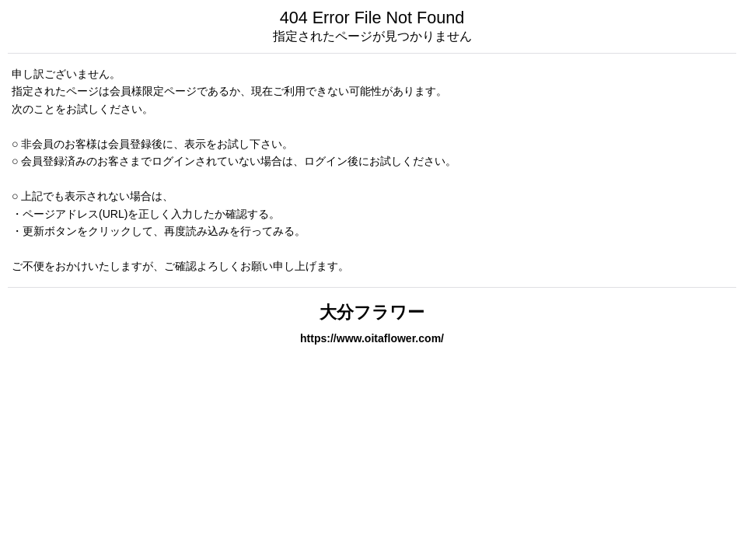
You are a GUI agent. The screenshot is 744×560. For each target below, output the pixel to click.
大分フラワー (372, 312)
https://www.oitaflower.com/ (372, 338)
